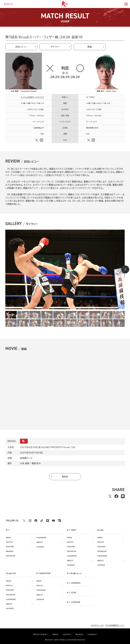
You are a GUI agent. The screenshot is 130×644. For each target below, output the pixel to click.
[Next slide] (125, 269)
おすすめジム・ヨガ (97, 625)
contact (67, 634)
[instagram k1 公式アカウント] (30, 521)
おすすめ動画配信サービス (115, 625)
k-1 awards (74, 583)
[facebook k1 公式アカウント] (36, 521)
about (40, 542)
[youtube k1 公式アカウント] (53, 521)
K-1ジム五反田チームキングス (32, 97)
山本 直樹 (25, 463)
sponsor (11, 556)
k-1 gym (71, 592)
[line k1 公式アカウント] (48, 521)
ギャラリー (56, 47)
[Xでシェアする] (110, 496)
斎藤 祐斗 (36, 463)
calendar (41, 538)
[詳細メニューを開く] (126, 4)
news (9, 538)
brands (10, 551)
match (9, 542)
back (65, 477)
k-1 (75, 573)
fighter (10, 547)
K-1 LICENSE (74, 602)
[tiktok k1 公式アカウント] (42, 521)
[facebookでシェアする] (116, 496)
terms (55, 634)
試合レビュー (21, 47)
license (40, 547)
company (92, 634)
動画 (90, 47)
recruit (79, 634)
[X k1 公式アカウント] (24, 521)
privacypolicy (41, 634)
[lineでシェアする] (123, 496)
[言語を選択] (8, 4)
